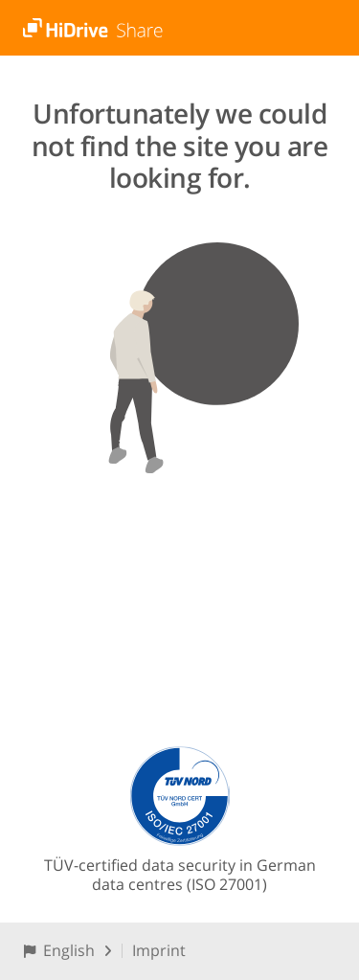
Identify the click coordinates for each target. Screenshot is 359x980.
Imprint (159, 950)
